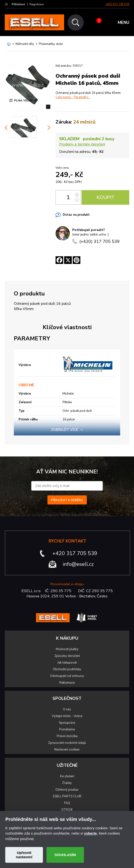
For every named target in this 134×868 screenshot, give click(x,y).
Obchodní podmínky (67, 669)
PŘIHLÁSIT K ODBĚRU (67, 500)
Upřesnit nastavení (24, 855)
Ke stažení (67, 776)
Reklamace (67, 683)
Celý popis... (64, 97)
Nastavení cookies (67, 750)
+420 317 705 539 (117, 4)
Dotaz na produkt (76, 215)
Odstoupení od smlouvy (67, 676)
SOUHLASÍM (65, 855)
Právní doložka (67, 736)
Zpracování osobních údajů (67, 743)
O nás (67, 709)
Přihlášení (18, 4)
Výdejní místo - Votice (67, 716)
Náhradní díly (25, 44)
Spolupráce (67, 723)
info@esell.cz (78, 564)
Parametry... (82, 97)
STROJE (67, 810)
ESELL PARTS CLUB (67, 796)
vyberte (90, 833)
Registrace (37, 4)
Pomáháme (67, 729)
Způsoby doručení (67, 656)
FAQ (67, 803)
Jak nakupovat (67, 663)
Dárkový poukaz (67, 790)
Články (67, 783)
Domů (9, 44)
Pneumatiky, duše (51, 44)
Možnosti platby (67, 649)
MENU (124, 23)
